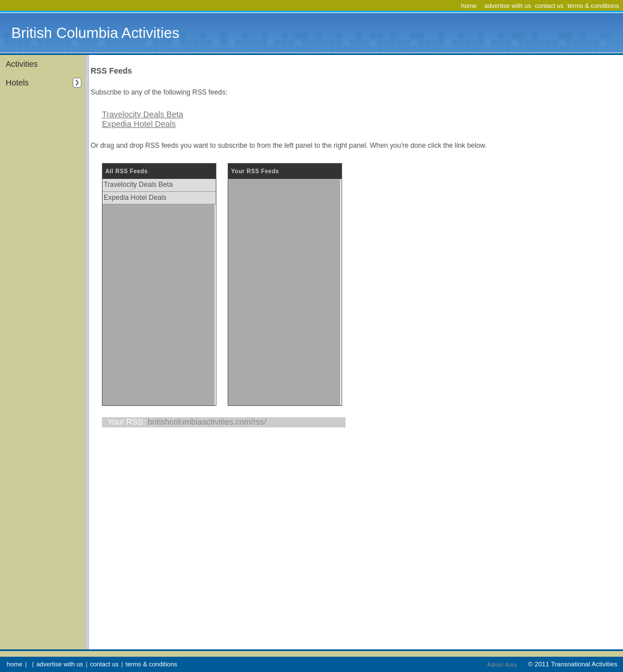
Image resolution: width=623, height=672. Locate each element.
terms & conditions (593, 6)
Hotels (44, 83)
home (469, 6)
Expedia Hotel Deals (139, 124)
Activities (22, 64)
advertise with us (508, 6)
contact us (550, 6)
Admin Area (502, 665)
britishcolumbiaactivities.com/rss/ (207, 422)
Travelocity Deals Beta (142, 114)
